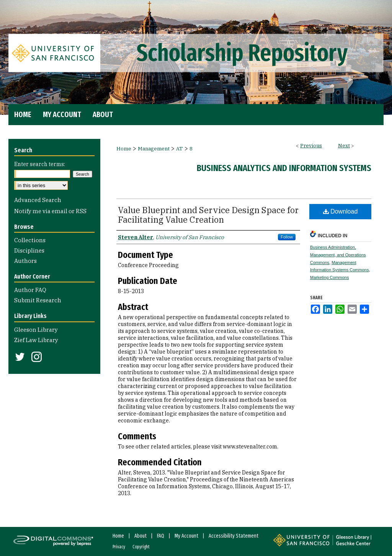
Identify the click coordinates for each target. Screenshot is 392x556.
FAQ (161, 536)
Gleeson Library (36, 330)
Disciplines (29, 250)
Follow (287, 237)
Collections (30, 240)
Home (124, 149)
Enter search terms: (40, 164)
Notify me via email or (50, 211)
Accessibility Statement (234, 536)
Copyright (141, 547)
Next (344, 146)
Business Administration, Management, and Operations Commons (338, 255)
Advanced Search (38, 200)
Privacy (119, 547)
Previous (311, 146)
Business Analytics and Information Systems (284, 168)
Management (154, 149)
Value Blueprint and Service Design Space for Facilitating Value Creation (208, 215)
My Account (186, 536)
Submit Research (38, 300)
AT (180, 149)
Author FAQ (30, 290)
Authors (25, 261)
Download (341, 211)
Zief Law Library (36, 340)
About (140, 536)
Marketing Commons (329, 277)
